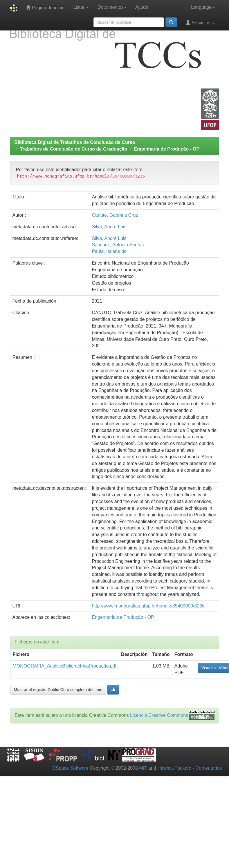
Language (203, 7)
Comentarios (209, 768)
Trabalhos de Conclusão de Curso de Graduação (73, 149)
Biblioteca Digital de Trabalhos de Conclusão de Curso (75, 142)
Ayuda (142, 7)
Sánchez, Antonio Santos (118, 245)
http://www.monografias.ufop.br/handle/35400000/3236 (148, 606)
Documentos (112, 7)
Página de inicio (45, 7)
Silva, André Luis (109, 227)
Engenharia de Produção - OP (167, 149)
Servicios (200, 22)
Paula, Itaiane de (109, 251)
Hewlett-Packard (174, 768)
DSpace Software (70, 768)
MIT (143, 768)
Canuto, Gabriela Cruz (115, 215)
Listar (81, 7)
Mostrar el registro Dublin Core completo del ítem (58, 690)
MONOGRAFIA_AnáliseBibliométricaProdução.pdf (65, 666)
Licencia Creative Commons (159, 715)
